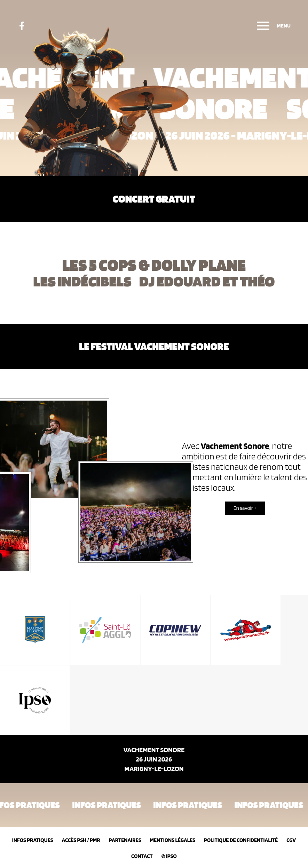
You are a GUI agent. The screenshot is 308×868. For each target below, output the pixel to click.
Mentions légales (172, 840)
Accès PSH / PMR (81, 840)
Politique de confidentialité (241, 840)
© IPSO (169, 856)
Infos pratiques (33, 840)
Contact (142, 856)
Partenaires (125, 840)
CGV (291, 840)
